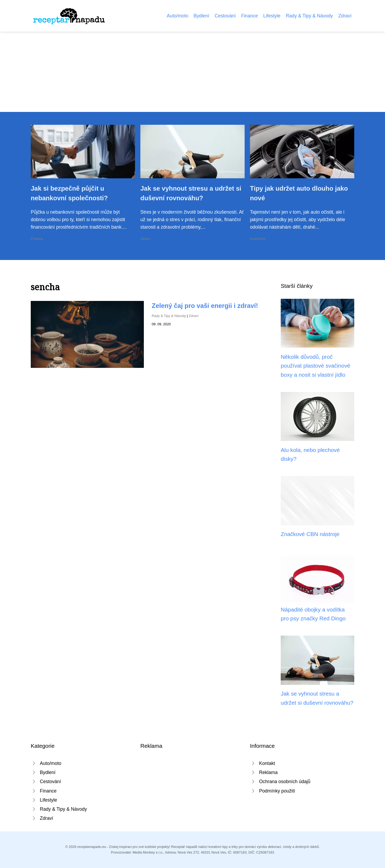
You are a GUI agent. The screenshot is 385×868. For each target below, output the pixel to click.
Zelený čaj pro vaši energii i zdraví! (205, 306)
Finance (250, 16)
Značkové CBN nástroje (310, 534)
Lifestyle (272, 16)
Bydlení (201, 16)
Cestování (225, 16)
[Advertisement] (192, 72)
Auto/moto (178, 16)
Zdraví (345, 16)
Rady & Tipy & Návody (309, 16)
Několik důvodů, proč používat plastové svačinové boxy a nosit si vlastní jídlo (315, 366)
